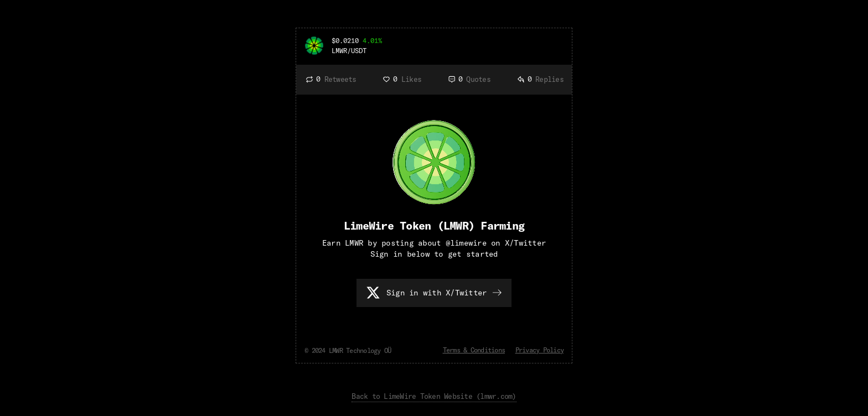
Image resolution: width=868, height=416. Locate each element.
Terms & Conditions (474, 350)
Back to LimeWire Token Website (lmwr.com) (434, 396)
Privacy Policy (540, 350)
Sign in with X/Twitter (437, 293)
